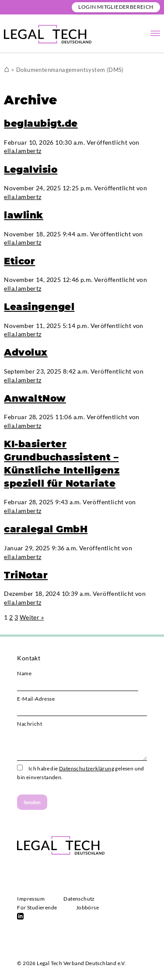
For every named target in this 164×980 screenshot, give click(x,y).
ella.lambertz (23, 151)
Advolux (26, 352)
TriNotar (26, 575)
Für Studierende (37, 907)
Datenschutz (79, 899)
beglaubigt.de (41, 123)
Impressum (31, 899)
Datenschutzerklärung (87, 768)
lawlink (24, 215)
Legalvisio (31, 169)
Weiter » (32, 617)
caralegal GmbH (46, 529)
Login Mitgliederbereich (116, 7)
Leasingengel (39, 306)
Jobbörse (87, 907)
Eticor (19, 261)
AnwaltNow (35, 398)
